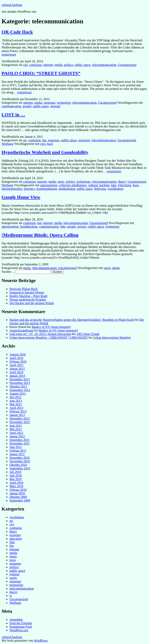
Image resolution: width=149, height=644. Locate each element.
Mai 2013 (16, 404)
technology (64, 103)
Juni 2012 (16, 426)
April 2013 (16, 408)
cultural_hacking (99, 185)
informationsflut (12, 189)
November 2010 (20, 461)
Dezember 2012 (20, 418)
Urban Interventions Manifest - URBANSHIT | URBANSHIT (49, 338)
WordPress (41, 641)
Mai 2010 (16, 479)
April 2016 (16, 358)
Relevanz (100, 189)
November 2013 (20, 383)
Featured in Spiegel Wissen (27, 292)
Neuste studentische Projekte (28, 300)
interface (29, 189)
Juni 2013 (16, 401)
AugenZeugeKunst (21, 330)
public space (83, 65)
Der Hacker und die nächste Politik (32, 303)
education (16, 539)
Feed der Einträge (21, 623)
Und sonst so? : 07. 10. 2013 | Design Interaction (40, 334)
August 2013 (18, 394)
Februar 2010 (18, 490)
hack (50, 144)
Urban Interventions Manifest (112, 338)
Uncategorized (127, 65)
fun (44, 140)
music (27, 268)
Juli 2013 (15, 397)
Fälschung (124, 185)
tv (11, 596)
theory (122, 182)
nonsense (54, 140)
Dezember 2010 (20, 458)
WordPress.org (19, 630)
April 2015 (16, 365)
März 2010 (16, 486)
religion (14, 574)
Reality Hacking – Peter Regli (28, 296)
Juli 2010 (15, 472)
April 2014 (16, 372)
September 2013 (20, 390)
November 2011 (20, 443)
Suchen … (8, 272)
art (25, 140)
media (58, 65)
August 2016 (18, 354)
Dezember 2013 (20, 379)
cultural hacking (12, 5)
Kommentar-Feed (21, 627)
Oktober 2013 (18, 386)
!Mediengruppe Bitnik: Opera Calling (40, 235)
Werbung (7, 144)
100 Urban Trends (88, 334)
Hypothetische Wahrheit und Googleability (45, 152)
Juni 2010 (16, 475)
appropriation (49, 185)
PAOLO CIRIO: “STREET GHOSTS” (41, 73)
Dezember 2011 (19, 440)
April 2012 (16, 433)
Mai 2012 (16, 429)
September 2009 (20, 500)
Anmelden (16, 620)
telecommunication (104, 65)
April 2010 (16, 483)
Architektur (17, 517)
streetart (56, 106)
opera (107, 268)
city (25, 65)
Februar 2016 (18, 361)
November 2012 (20, 422)
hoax (136, 185)
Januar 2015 (17, 369)
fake (114, 185)
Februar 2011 (18, 451)
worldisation (116, 189)
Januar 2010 (17, 493)
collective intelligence (73, 185)
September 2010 (20, 468)
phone (116, 268)
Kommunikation (47, 189)
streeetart (50, 103)
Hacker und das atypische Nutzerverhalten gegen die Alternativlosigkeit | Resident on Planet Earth (72, 320)
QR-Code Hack (17, 32)
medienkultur (67, 189)
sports (13, 578)
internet (48, 65)
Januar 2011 (17, 454)
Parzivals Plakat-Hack (24, 289)
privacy (82, 227)
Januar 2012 (17, 436)
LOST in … (13, 115)
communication (11, 106)
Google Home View (21, 197)
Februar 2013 (18, 411)
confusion (35, 65)
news (61, 182)
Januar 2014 (17, 376)
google (27, 106)
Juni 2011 (16, 447)
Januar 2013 (17, 415)
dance (13, 531)
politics (68, 65)
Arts (43, 144)
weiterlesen (9, 55)
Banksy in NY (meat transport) (51, 327)
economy (15, 535)
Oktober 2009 (18, 497)
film (12, 542)
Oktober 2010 (18, 465)
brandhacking (29, 227)
